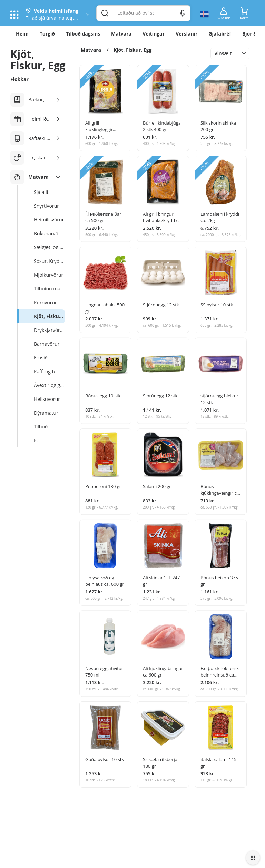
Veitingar (154, 34)
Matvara (121, 34)
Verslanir (187, 34)
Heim (22, 34)
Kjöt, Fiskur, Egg (132, 50)
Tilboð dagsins (83, 34)
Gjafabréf (220, 34)
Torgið (47, 34)
